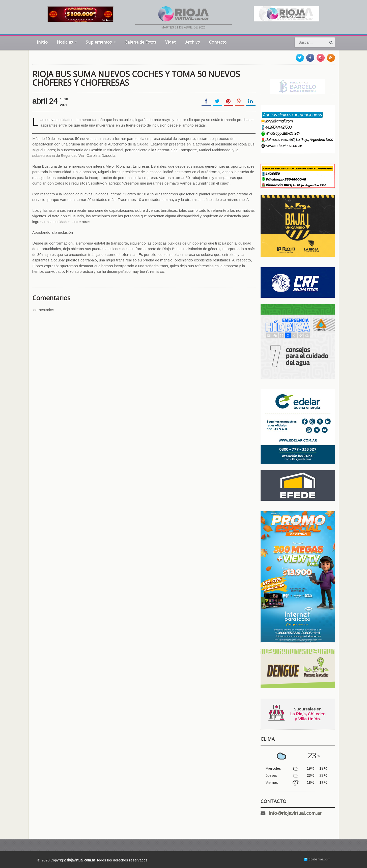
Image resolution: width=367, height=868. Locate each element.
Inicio (42, 42)
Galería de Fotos (140, 42)
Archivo (193, 42)
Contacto (218, 42)
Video (171, 42)
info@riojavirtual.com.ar (295, 813)
